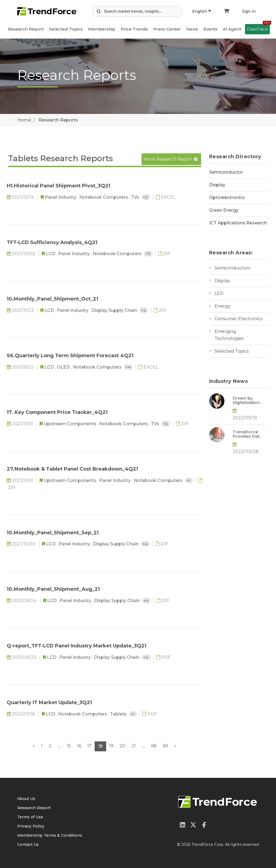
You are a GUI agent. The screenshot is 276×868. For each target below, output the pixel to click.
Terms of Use (30, 817)
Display (217, 185)
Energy (222, 306)
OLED (64, 367)
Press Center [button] (167, 29)
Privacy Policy (31, 826)
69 (165, 746)
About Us (26, 799)
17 (89, 746)
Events (211, 29)
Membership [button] (102, 29)
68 (154, 746)
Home (24, 120)
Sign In (249, 11)
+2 (146, 197)
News (192, 29)
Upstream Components (70, 424)
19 (111, 746)
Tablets (119, 714)
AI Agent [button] (232, 29)
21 (134, 746)
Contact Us (28, 845)
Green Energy (224, 210)
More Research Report (171, 159)
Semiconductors (232, 268)
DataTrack (258, 28)
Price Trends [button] (134, 29)
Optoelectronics (227, 197)
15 (69, 746)
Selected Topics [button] (66, 29)
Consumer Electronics (238, 319)
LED (219, 293)
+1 (189, 480)
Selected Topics (232, 351)
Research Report (26, 29)
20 (123, 746)
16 (79, 746)
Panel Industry (61, 197)
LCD (51, 254)
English (202, 11)
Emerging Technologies (229, 335)
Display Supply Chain (115, 310)
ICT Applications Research (238, 223)
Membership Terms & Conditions (50, 835)
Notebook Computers (104, 197)
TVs (136, 197)
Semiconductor (226, 172)
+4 (144, 310)
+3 (148, 254)
